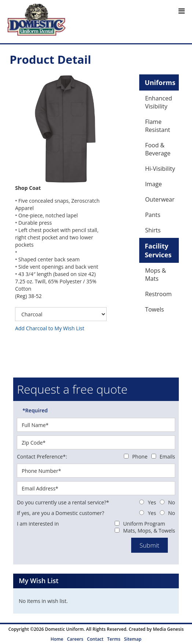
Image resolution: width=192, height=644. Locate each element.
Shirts (153, 230)
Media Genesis (168, 629)
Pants (153, 215)
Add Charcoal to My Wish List (50, 328)
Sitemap (132, 639)
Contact (95, 639)
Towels (154, 309)
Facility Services (158, 250)
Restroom (158, 294)
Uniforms (160, 82)
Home (57, 639)
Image (154, 184)
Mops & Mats (156, 275)
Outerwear (160, 199)
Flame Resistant (158, 126)
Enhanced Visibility (159, 102)
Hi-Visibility (160, 169)
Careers (75, 639)
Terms (114, 639)
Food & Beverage (158, 149)
